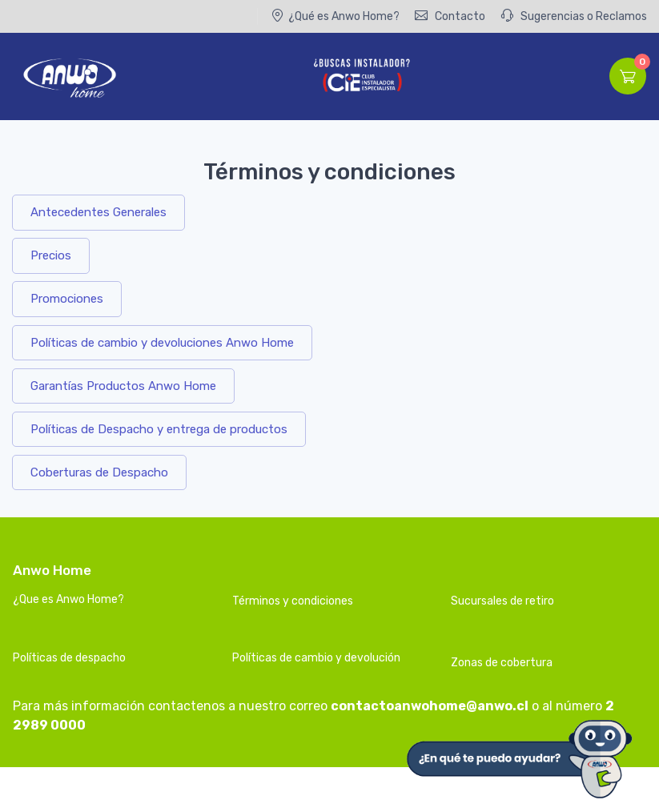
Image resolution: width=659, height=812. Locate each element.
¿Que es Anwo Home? (68, 599)
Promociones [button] (67, 299)
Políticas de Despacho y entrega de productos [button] (159, 429)
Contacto (450, 16)
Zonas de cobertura (502, 663)
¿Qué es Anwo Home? (335, 16)
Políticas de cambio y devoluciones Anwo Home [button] (162, 343)
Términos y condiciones (293, 601)
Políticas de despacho (69, 658)
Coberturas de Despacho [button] (99, 472)
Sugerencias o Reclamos (574, 16)
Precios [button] (51, 255)
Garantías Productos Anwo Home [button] (123, 386)
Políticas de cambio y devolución (316, 658)
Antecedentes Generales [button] (98, 212)
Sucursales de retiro (502, 601)
